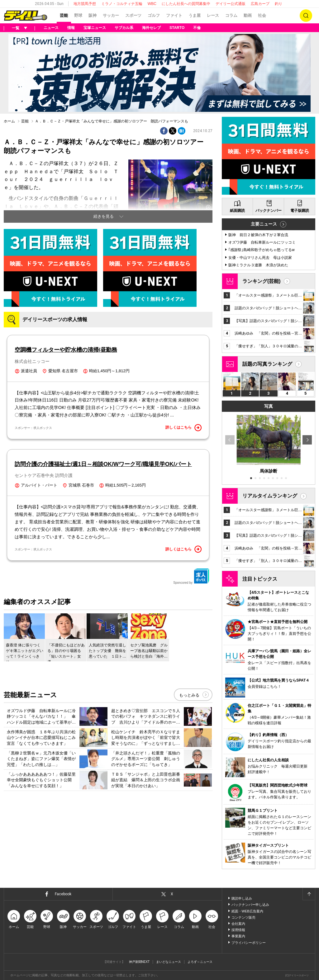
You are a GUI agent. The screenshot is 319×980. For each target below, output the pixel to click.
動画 (248, 15)
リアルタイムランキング (270, 496)
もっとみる (189, 695)
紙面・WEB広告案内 (247, 911)
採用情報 (238, 930)
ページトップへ (309, 894)
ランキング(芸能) (262, 281)
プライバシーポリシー (249, 943)
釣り (279, 4)
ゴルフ (154, 15)
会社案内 (238, 924)
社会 (262, 15)
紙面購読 (237, 211)
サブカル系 (124, 28)
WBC (152, 4)
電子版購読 (300, 211)
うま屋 (195, 15)
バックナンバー (269, 211)
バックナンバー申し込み (250, 905)
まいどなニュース (169, 962)
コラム (231, 15)
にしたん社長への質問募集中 (186, 4)
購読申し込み (242, 898)
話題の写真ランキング (267, 364)
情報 (71, 28)
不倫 (197, 28)
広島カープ (260, 4)
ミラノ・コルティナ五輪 (122, 4)
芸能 (64, 15)
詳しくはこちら (183, 428)
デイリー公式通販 (231, 4)
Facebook (63, 894)
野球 (78, 15)
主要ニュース (264, 224)
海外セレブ (151, 28)
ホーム (9, 121)
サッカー (111, 15)
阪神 (93, 15)
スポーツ (133, 15)
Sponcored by (191, 576)
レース (213, 15)
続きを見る (104, 216)
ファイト (174, 15)
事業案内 (238, 936)
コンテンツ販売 (243, 917)
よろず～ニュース (200, 962)
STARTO (177, 28)
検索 (306, 16)
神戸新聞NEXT (139, 962)
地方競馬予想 (85, 4)
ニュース (51, 28)
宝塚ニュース (95, 28)
